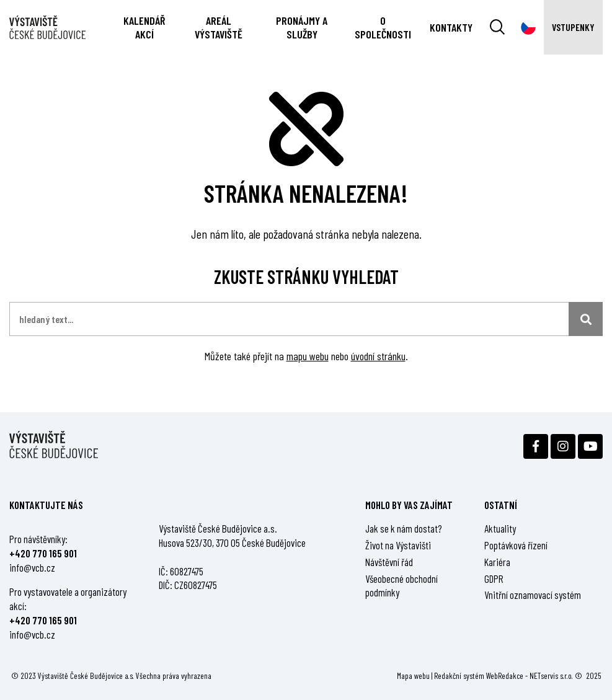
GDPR (494, 578)
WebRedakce (505, 676)
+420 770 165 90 (42, 553)
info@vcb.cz (32, 567)
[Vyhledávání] (497, 27)
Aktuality (500, 528)
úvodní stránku (378, 356)
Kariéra (497, 562)
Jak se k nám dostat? (404, 528)
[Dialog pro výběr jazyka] (528, 27)
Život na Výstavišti (398, 545)
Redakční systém (459, 676)
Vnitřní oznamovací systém (533, 595)
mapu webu (308, 356)
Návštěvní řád (389, 562)
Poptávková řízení (516, 545)
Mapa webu (413, 676)
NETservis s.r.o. (551, 676)
